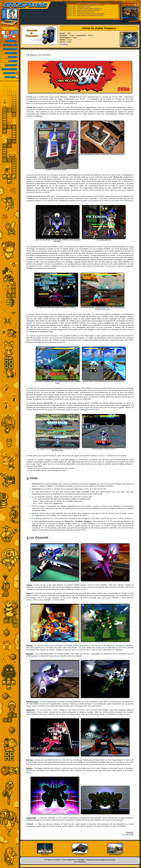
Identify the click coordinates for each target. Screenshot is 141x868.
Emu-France (105, 3)
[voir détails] (64, 44)
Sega (60, 99)
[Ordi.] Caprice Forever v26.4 (86, 12)
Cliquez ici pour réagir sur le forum (101, 860)
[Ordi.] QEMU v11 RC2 (84, 7)
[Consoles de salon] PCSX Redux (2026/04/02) (91, 14)
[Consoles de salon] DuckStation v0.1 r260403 (91, 5)
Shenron (34, 55)
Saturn (72, 101)
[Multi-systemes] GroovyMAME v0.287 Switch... (91, 16)
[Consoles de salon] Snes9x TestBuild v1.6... (90, 9)
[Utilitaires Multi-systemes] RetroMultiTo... (89, 10)
